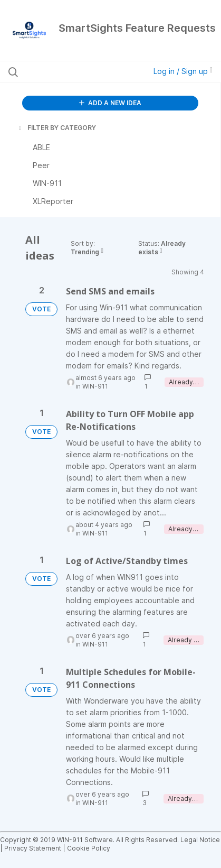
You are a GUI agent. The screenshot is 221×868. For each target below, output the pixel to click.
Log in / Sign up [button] (183, 71)
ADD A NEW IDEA (110, 103)
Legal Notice (200, 840)
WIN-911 (95, 386)
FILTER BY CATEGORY (56, 128)
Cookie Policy (89, 848)
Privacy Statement (33, 848)
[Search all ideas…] (69, 72)
